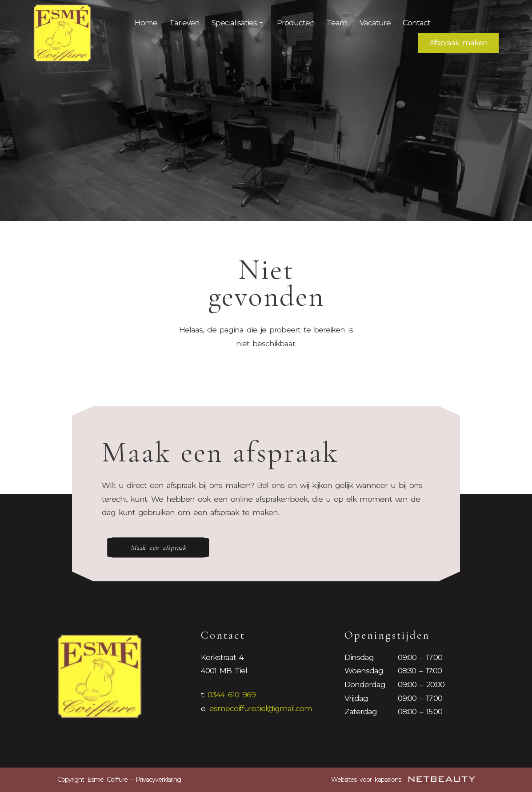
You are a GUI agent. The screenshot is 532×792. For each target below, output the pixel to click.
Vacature (375, 23)
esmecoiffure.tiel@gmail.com (261, 708)
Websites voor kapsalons (403, 780)
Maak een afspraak (158, 548)
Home (146, 23)
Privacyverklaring (158, 780)
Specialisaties (238, 23)
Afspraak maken (458, 43)
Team (337, 23)
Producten (296, 23)
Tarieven (184, 23)
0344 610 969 (232, 695)
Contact (416, 23)
